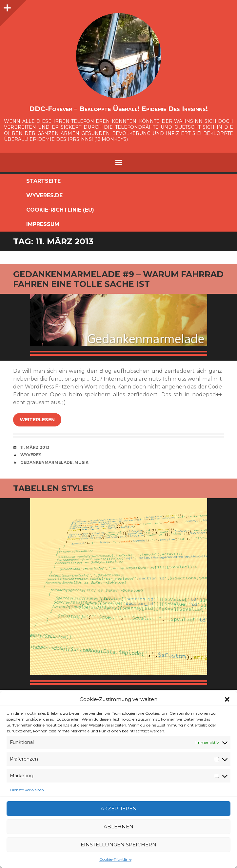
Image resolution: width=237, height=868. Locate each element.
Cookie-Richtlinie (115, 859)
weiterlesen (37, 420)
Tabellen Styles (53, 488)
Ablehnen (118, 827)
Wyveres (31, 455)
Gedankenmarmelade (46, 462)
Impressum (43, 224)
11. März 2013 (35, 447)
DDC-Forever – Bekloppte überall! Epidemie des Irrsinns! (118, 109)
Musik (81, 462)
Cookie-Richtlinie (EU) (60, 210)
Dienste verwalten (27, 790)
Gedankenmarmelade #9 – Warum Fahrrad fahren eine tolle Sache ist (118, 279)
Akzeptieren (119, 809)
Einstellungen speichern (118, 845)
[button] (227, 699)
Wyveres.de (44, 195)
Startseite (43, 181)
